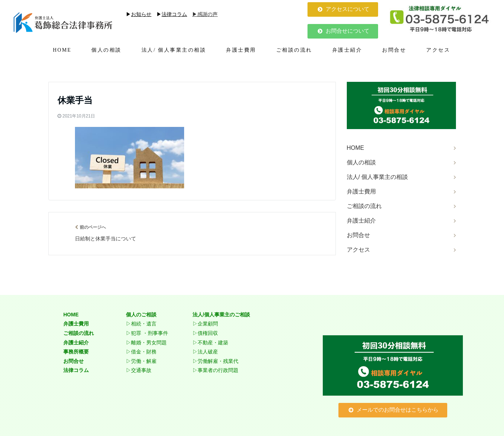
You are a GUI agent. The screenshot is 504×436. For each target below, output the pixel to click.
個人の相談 (106, 50)
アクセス (438, 50)
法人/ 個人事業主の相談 (174, 50)
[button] (343, 9)
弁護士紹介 (347, 50)
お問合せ (394, 50)
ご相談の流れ (294, 50)
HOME (62, 50)
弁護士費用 (241, 50)
